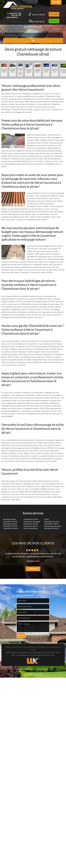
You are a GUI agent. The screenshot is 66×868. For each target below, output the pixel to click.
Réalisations (54, 21)
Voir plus (33, 569)
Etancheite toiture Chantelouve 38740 (10, 520)
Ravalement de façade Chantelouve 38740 (32, 523)
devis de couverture (26, 647)
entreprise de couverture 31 (44, 652)
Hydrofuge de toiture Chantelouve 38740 (52, 523)
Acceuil (20, 669)
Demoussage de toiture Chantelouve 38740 (53, 527)
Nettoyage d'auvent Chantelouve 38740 (10, 525)
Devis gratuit (54, 14)
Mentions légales (42, 669)
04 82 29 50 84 (37, 14)
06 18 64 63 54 (37, 21)
